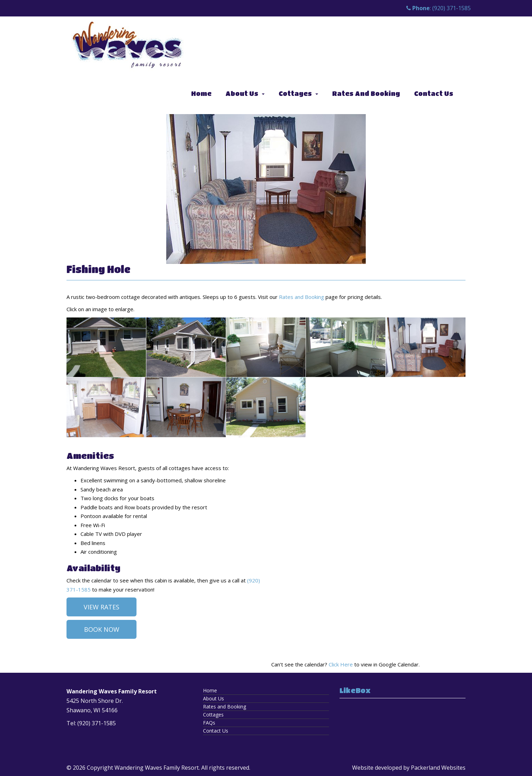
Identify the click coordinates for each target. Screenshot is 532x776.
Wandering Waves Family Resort (157, 768)
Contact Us (434, 93)
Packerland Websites (438, 768)
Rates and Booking (366, 93)
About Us (242, 93)
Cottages (295, 93)
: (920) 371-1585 (439, 8)
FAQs (209, 723)
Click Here (341, 664)
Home (201, 93)
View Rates (101, 607)
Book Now (102, 629)
